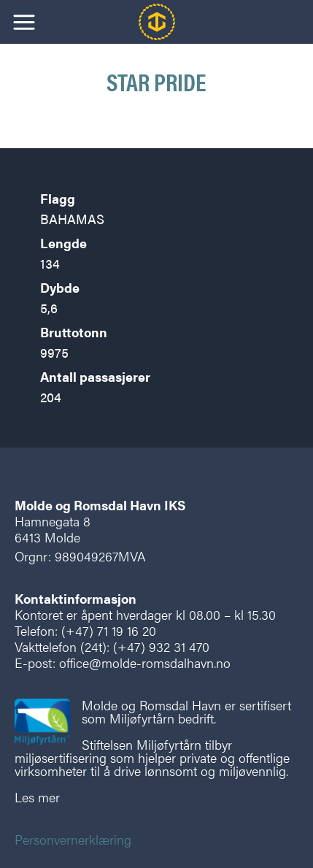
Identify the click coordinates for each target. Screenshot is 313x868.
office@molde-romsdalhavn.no (145, 662)
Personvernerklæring (73, 839)
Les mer (37, 797)
